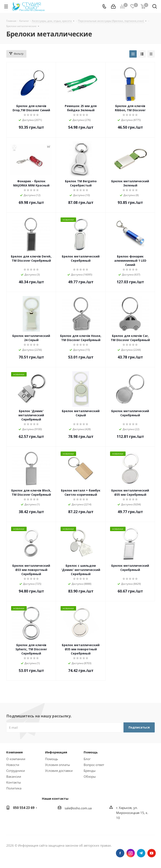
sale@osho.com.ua (78, 808)
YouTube (152, 853)
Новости (13, 765)
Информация (56, 752)
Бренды (90, 771)
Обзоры (90, 776)
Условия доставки (59, 771)
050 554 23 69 (24, 808)
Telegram (141, 853)
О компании (16, 759)
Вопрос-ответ (94, 765)
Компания (14, 752)
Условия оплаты (58, 765)
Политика (14, 788)
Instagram (131, 853)
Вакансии (14, 776)
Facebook (120, 853)
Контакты (14, 782)
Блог (87, 759)
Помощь (52, 759)
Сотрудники (16, 771)
